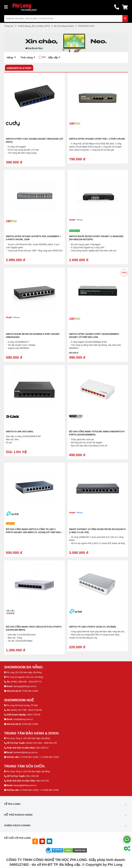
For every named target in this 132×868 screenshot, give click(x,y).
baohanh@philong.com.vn (26, 752)
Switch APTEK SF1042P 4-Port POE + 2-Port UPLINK (97, 139)
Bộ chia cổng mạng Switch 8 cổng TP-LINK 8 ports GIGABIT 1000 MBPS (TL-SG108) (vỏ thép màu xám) (33, 532)
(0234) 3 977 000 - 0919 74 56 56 (26, 710)
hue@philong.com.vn (23, 719)
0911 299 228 (32, 776)
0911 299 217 (42, 748)
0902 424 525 (42, 781)
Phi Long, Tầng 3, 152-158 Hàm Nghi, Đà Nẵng (28, 738)
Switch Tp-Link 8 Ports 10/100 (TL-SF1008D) (93, 627)
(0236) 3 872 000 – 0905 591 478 (41, 743)
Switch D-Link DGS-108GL (20, 432)
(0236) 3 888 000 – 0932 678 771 (26, 682)
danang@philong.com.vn (25, 686)
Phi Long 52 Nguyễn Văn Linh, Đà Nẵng (25, 677)
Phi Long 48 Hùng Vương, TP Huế (22, 705)
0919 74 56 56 (34, 715)
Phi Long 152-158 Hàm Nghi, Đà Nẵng (24, 672)
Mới (44, 57)
